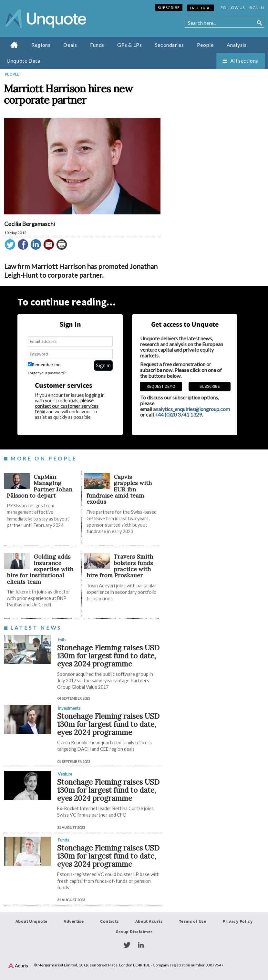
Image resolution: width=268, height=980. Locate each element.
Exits (62, 640)
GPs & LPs (130, 45)
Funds (97, 45)
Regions (41, 45)
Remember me (44, 365)
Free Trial (201, 8)
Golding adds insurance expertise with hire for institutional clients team (40, 569)
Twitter (127, 945)
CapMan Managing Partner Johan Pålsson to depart (40, 486)
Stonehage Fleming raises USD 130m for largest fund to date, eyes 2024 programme (108, 655)
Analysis (237, 45)
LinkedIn (141, 945)
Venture (65, 774)
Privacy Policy (237, 922)
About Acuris (149, 922)
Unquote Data (23, 61)
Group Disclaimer (134, 932)
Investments (69, 708)
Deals (70, 45)
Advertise (74, 922)
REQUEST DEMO (161, 387)
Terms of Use (192, 922)
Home (14, 45)
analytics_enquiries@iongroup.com (191, 409)
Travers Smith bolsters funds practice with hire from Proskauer (120, 566)
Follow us (233, 8)
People (205, 45)
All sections (244, 61)
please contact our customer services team (67, 406)
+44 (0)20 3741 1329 (178, 414)
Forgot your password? (47, 373)
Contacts (109, 922)
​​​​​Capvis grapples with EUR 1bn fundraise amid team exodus (119, 489)
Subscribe (169, 8)
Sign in (257, 8)
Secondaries (170, 45)
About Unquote (31, 922)
